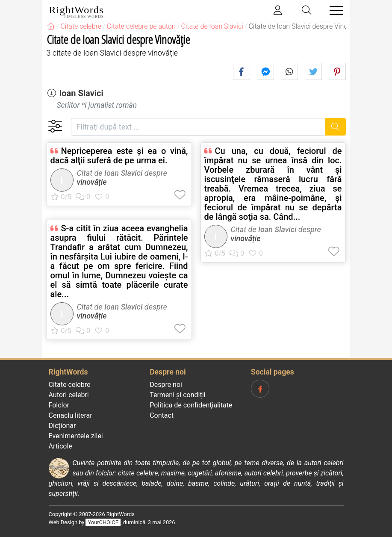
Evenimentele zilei (76, 436)
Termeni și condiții (177, 395)
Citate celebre (70, 385)
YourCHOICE (103, 522)
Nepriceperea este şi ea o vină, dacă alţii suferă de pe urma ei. (119, 156)
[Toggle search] (307, 10)
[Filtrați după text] (198, 127)
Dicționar (62, 426)
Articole (60, 446)
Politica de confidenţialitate (191, 405)
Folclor (59, 405)
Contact (162, 415)
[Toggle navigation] (334, 10)
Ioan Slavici (81, 93)
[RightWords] (51, 26)
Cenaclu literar (71, 415)
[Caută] (335, 127)
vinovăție (92, 182)
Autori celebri (69, 395)
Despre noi (166, 385)
